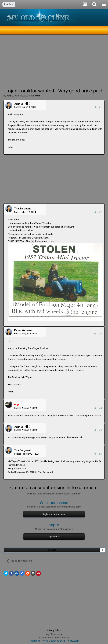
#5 (100, 430)
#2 (100, 212)
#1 (100, 107)
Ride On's (36, 96)
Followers (51, 550)
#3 (100, 334)
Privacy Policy (54, 630)
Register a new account (54, 514)
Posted (25, 107)
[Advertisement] (44, 61)
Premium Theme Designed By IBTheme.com (54, 641)
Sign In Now (54, 537)
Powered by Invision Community (54, 638)
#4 (100, 408)
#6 (100, 454)
